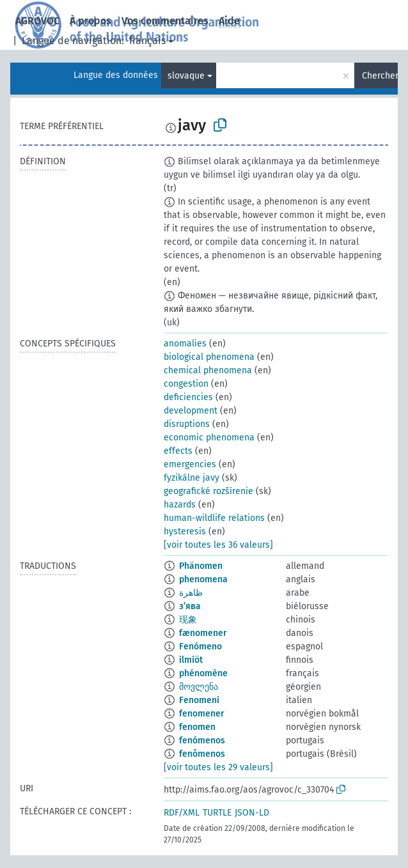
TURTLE (217, 813)
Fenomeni (199, 700)
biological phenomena (209, 357)
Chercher (380, 76)
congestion (186, 384)
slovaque (186, 76)
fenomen (197, 727)
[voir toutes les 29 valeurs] (218, 767)
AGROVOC (37, 21)
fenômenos (202, 754)
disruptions (187, 424)
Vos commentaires (165, 21)
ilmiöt (191, 660)
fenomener (202, 714)
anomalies (185, 344)
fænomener (203, 633)
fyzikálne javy (192, 478)
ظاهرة (191, 593)
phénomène (203, 673)
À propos (90, 21)
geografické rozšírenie (208, 491)
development (191, 411)
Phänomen (201, 566)
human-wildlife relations (214, 518)
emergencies (190, 464)
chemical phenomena (208, 370)
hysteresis (185, 531)
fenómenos (202, 740)
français (147, 41)
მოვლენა (199, 687)
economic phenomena (209, 438)
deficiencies (188, 397)
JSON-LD (252, 813)
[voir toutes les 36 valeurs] (218, 545)
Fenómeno (200, 647)
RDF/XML (182, 813)
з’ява (190, 606)
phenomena (203, 579)
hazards (180, 505)
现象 (188, 620)
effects (178, 451)
